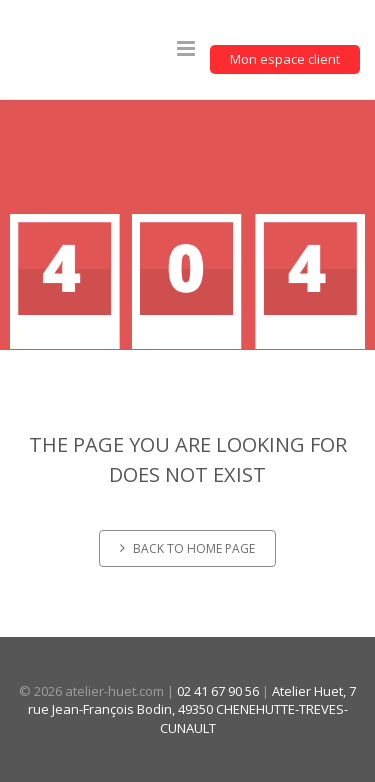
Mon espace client (285, 59)
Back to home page (187, 548)
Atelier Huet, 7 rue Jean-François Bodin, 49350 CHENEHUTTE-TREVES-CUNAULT (192, 709)
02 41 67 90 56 (218, 691)
